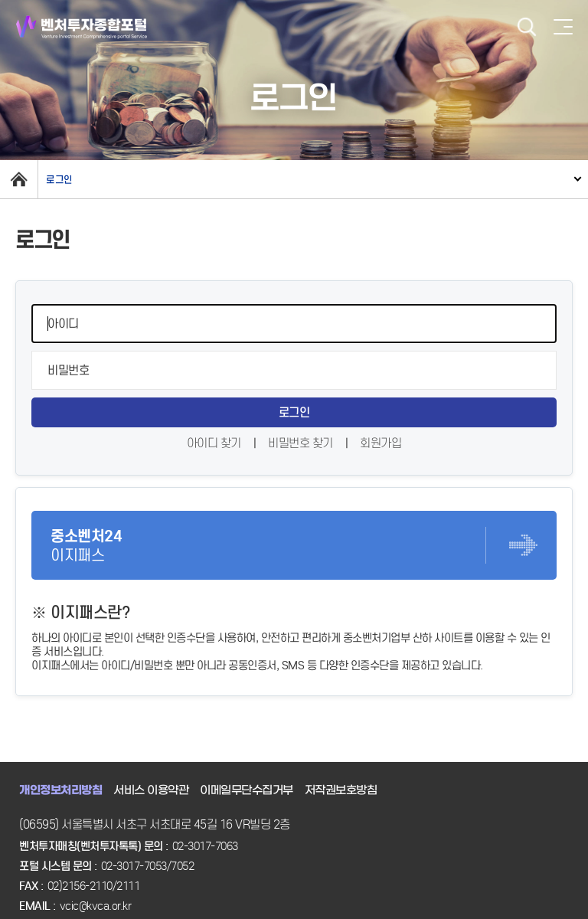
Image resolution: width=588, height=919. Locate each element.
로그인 (59, 180)
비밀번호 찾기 (301, 443)
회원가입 (381, 443)
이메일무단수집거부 (247, 790)
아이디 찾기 (214, 443)
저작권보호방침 (341, 790)
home (19, 179)
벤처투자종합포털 (82, 27)
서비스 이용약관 (151, 790)
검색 (527, 27)
